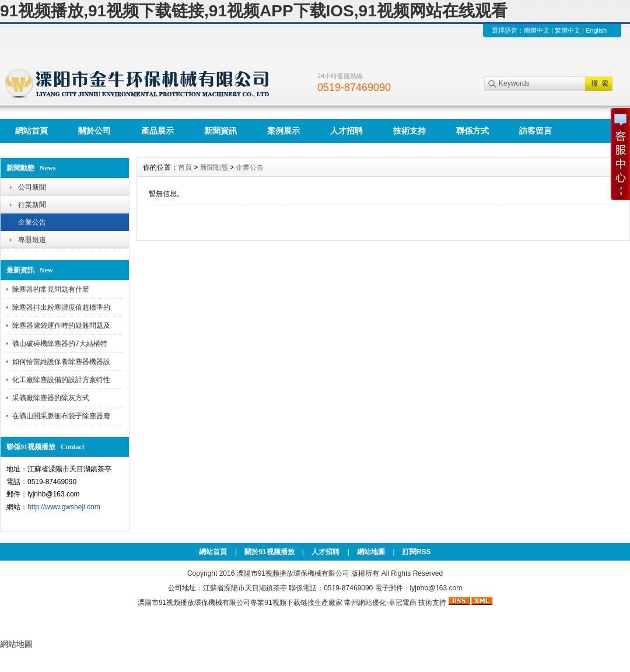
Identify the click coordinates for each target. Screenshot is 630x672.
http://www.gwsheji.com (64, 507)
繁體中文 (568, 30)
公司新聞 (32, 187)
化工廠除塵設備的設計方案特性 (61, 380)
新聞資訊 (220, 131)
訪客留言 (535, 131)
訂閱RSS (417, 552)
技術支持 (409, 131)
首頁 (185, 167)
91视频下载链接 (289, 603)
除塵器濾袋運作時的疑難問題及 (61, 325)
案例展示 (283, 131)
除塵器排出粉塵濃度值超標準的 (61, 307)
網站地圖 (371, 552)
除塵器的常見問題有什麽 (51, 289)
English (596, 30)
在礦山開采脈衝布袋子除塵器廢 (61, 416)
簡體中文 (537, 30)
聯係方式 (473, 131)
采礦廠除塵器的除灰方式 (51, 398)
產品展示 (157, 131)
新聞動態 (214, 167)
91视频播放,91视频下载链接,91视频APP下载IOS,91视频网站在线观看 (254, 11)
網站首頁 (32, 131)
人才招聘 (346, 131)
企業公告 (32, 222)
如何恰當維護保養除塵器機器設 (61, 362)
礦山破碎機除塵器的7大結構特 (60, 344)
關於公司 (94, 131)
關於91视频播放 (269, 552)
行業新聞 (32, 205)
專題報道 (32, 240)
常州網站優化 (365, 603)
